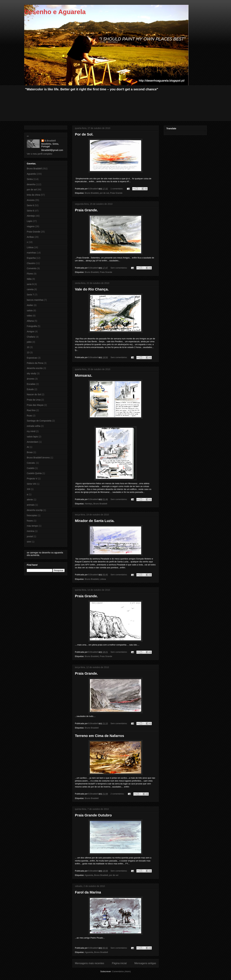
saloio (30, 310)
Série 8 (30, 211)
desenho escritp (35, 510)
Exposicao (32, 358)
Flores (30, 274)
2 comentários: (118, 794)
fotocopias (32, 515)
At (28, 447)
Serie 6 (30, 205)
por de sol (104, 193)
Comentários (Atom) (121, 971)
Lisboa (103, 579)
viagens (31, 226)
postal (30, 536)
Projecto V (32, 479)
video (29, 316)
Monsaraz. (84, 375)
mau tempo (32, 526)
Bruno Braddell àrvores (38, 458)
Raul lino (31, 410)
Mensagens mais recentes (90, 963)
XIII (28, 489)
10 (28, 347)
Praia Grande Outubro (93, 815)
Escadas (31, 384)
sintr (29, 542)
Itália (29, 279)
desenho (31, 184)
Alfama (30, 321)
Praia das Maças (35, 405)
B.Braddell (50, 141)
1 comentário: (117, 189)
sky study (31, 373)
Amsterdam (33, 442)
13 (28, 352)
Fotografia (32, 326)
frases (30, 521)
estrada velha (34, 426)
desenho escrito (35, 368)
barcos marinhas (35, 300)
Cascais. (31, 463)
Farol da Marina (88, 892)
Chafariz (31, 337)
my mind (31, 431)
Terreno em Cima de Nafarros (99, 736)
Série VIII (31, 484)
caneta (30, 289)
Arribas (30, 237)
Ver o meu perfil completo (40, 154)
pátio (29, 342)
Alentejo (88, 504)
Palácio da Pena (35, 363)
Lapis (29, 221)
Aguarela (89, 875)
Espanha (31, 258)
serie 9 (30, 284)
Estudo (30, 389)
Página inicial (119, 963)
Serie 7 (30, 295)
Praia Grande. (86, 210)
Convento (32, 268)
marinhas (31, 253)
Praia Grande (116, 193)
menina (30, 531)
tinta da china (33, 195)
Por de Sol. (84, 134)
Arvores (31, 200)
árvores (31, 379)
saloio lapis (32, 437)
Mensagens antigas (145, 963)
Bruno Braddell (92, 193)
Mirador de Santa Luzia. (95, 521)
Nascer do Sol (34, 394)
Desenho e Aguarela (55, 12)
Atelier (30, 305)
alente (30, 500)
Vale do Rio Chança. (92, 289)
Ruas (29, 416)
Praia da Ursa (34, 400)
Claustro (31, 263)
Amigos (31, 331)
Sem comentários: (119, 268)
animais (31, 505)
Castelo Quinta (34, 473)
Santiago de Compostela (39, 421)
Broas (30, 452)
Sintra (30, 179)
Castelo (31, 468)
